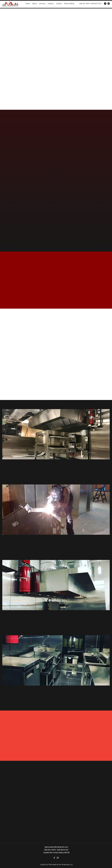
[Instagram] (109, 4)
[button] (56, 434)
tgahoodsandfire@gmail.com (56, 847)
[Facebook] (105, 4)
